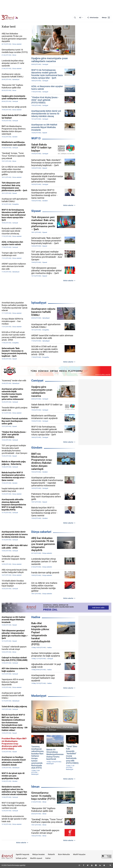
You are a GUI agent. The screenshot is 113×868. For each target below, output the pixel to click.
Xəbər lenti (9, 27)
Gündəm (37, 448)
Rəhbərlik (51, 854)
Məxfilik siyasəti (36, 858)
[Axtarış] (75, 18)
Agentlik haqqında (22, 854)
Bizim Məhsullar (64, 854)
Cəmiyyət (37, 381)
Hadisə (36, 617)
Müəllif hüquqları (79, 854)
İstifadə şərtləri (21, 858)
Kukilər (48, 858)
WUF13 (36, 138)
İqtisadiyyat (39, 303)
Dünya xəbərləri (41, 532)
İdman (35, 787)
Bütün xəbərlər (68, 205)
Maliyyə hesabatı (39, 854)
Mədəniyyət (39, 696)
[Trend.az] (10, 18)
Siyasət (36, 211)
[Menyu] (106, 18)
